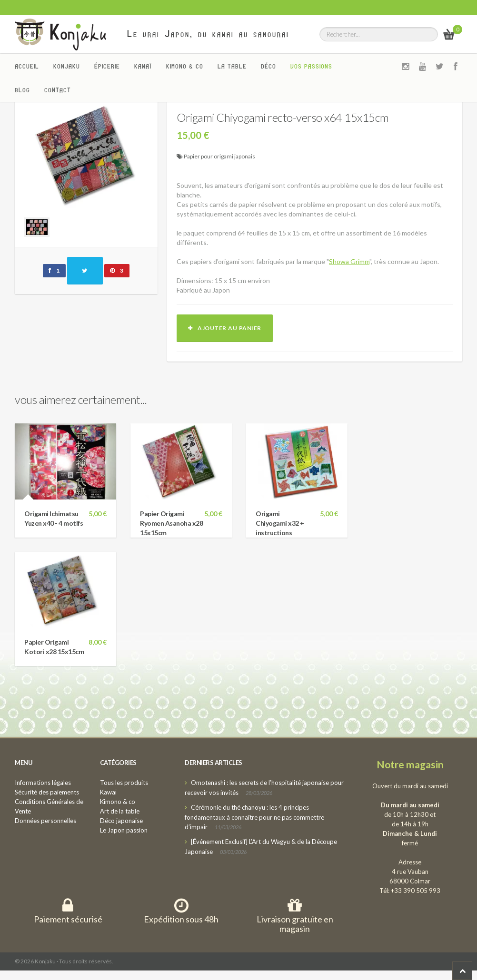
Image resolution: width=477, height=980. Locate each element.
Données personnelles (45, 821)
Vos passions (311, 66)
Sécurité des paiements (47, 792)
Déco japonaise (121, 821)
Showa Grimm (349, 261)
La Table (232, 66)
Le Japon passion (124, 830)
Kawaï (143, 66)
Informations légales (43, 783)
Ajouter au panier (225, 328)
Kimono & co (185, 66)
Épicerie (107, 66)
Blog (22, 90)
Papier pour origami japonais (219, 156)
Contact (58, 90)
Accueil (27, 66)
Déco (268, 66)
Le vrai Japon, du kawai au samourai (208, 34)
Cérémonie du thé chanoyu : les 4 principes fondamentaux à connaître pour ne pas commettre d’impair (254, 817)
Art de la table (120, 811)
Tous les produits (124, 783)
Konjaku (67, 66)
